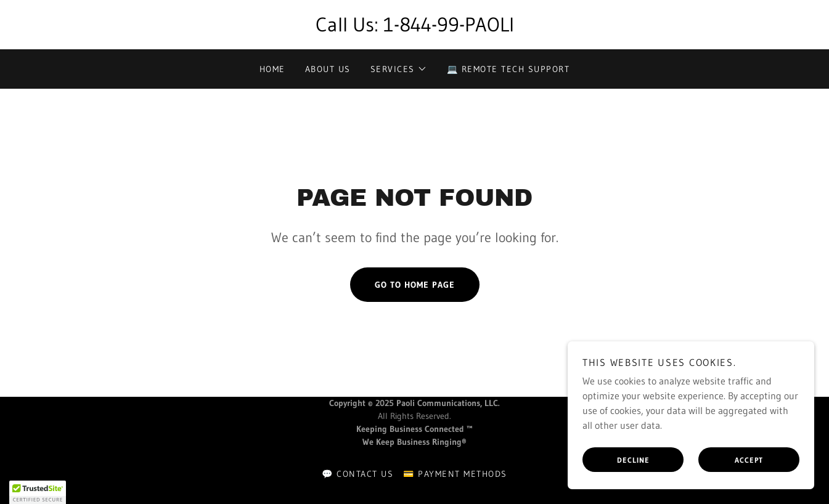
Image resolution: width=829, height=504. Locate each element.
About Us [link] (328, 69)
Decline (633, 460)
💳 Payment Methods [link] (455, 474)
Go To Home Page (415, 285)
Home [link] (272, 69)
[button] (399, 69)
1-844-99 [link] (421, 24)
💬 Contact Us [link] (357, 474)
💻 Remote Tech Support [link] (508, 69)
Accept (749, 460)
